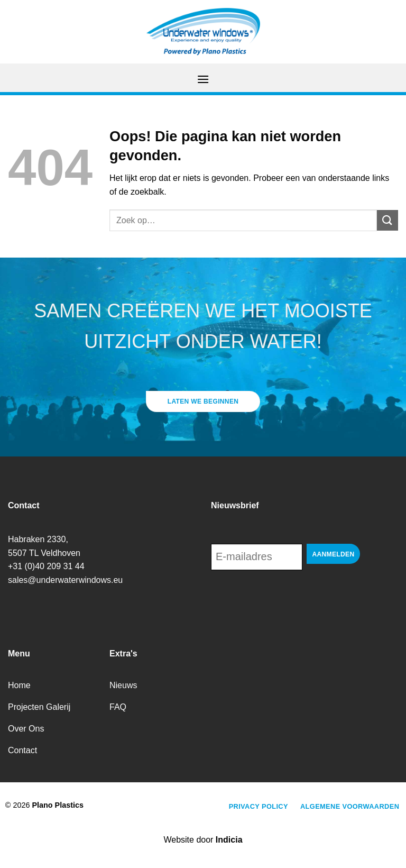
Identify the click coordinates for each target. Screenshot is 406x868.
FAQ (118, 707)
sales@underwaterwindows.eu (65, 580)
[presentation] (291, 599)
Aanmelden (334, 554)
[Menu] (203, 79)
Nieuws (123, 685)
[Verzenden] (387, 220)
